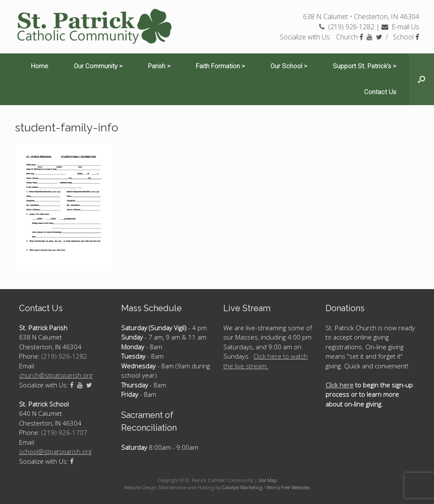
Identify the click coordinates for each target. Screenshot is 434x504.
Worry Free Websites (288, 487)
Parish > (159, 66)
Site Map (268, 480)
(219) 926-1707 (64, 432)
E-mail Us (400, 27)
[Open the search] (421, 79)
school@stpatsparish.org (55, 451)
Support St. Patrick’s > (364, 66)
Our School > (289, 66)
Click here (339, 385)
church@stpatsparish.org (56, 375)
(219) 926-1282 (347, 27)
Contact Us (380, 92)
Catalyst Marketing (242, 487)
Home (40, 66)
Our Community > (98, 66)
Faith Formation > (220, 66)
